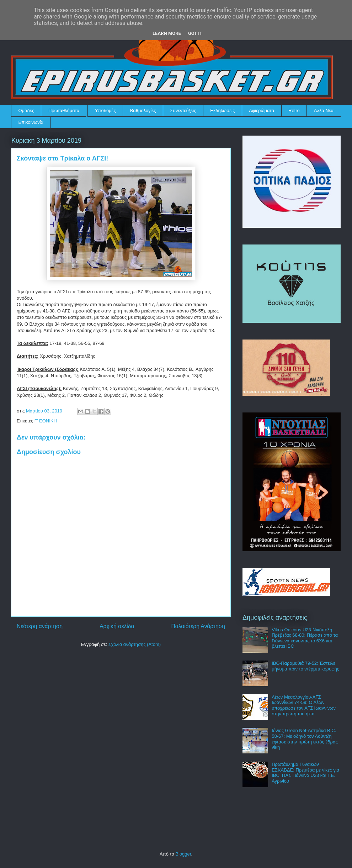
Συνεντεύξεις (183, 111)
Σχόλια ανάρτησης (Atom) (135, 644)
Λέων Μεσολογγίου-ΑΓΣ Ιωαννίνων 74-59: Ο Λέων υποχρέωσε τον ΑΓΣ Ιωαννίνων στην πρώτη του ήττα (304, 705)
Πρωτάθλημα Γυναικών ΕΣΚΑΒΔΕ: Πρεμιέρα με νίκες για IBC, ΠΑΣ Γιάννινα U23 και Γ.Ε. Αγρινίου (305, 773)
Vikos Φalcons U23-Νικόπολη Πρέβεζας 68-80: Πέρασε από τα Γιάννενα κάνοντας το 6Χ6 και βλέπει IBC (305, 638)
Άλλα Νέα (324, 111)
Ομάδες (26, 111)
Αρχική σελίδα (117, 626)
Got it (195, 33)
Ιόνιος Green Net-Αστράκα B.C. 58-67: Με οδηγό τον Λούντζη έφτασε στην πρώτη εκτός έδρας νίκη (305, 739)
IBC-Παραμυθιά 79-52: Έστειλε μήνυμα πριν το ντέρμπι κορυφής (305, 666)
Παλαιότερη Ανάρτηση (198, 626)
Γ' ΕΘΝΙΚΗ (46, 421)
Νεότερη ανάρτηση (40, 626)
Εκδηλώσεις (222, 111)
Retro (294, 111)
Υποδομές (105, 111)
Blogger (183, 854)
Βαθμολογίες (143, 111)
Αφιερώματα (262, 111)
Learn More (167, 33)
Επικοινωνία (31, 122)
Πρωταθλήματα (64, 111)
